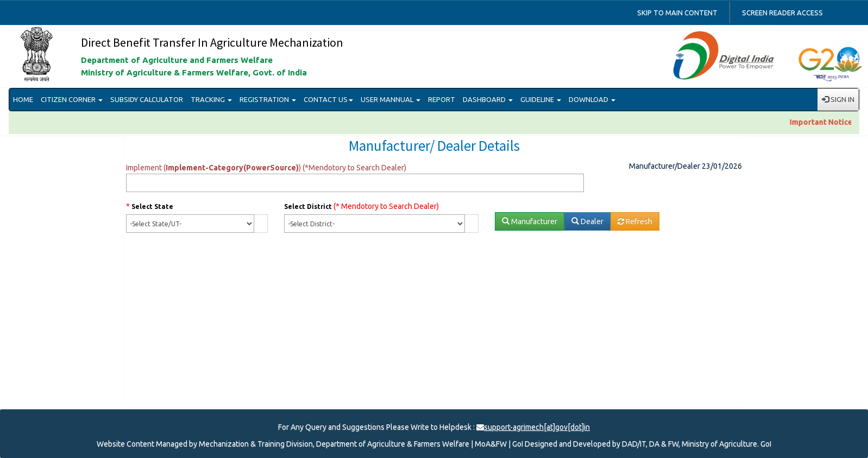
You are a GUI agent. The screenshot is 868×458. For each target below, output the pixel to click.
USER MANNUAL (391, 99)
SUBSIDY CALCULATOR (147, 99)
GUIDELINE (541, 99)
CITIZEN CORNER (72, 99)
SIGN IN (838, 99)
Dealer (587, 221)
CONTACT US (328, 99)
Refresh (635, 221)
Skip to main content (677, 12)
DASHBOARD (488, 99)
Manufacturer (530, 221)
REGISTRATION (268, 99)
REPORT (442, 99)
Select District (308, 206)
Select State (152, 206)
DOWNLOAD (592, 99)
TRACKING (211, 99)
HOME (23, 99)
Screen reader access (782, 12)
